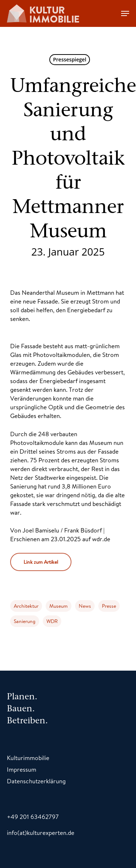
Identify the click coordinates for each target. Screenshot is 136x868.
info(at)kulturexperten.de (41, 833)
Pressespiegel (70, 59)
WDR (52, 621)
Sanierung (25, 621)
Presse (109, 606)
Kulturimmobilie (28, 758)
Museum (59, 606)
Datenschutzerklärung (36, 781)
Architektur (26, 606)
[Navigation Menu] (125, 13)
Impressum (22, 769)
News (85, 606)
